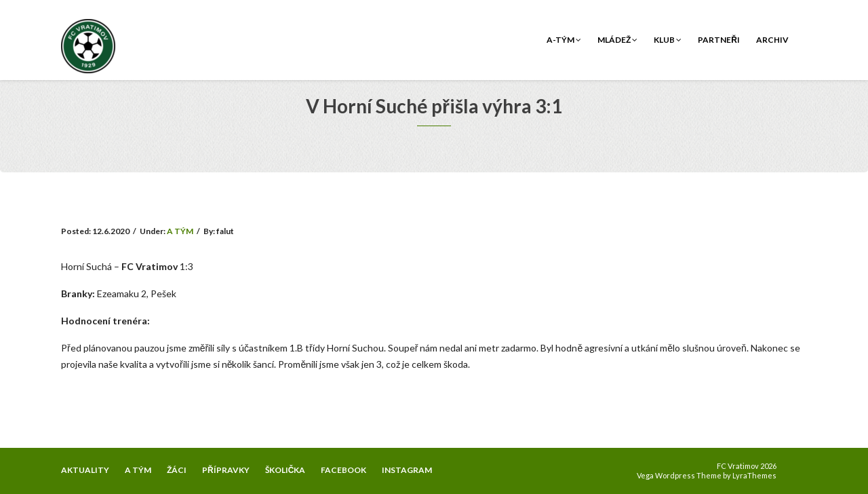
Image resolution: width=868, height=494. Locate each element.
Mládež (617, 40)
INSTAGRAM (407, 470)
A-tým (564, 40)
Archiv (772, 40)
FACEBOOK (343, 470)
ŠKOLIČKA (285, 470)
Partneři (719, 40)
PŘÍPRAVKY (226, 470)
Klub (668, 40)
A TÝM (180, 231)
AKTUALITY (85, 470)
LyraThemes (754, 475)
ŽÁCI (177, 470)
